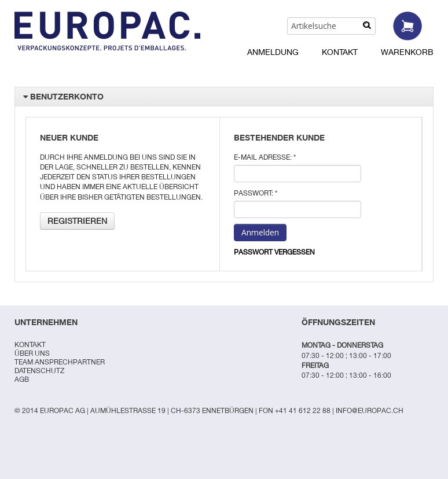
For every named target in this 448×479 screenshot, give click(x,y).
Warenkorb (407, 52)
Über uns (32, 353)
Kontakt (340, 52)
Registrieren (77, 221)
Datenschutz (39, 371)
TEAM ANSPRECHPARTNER (60, 362)
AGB (22, 379)
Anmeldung (273, 52)
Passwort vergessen (274, 252)
